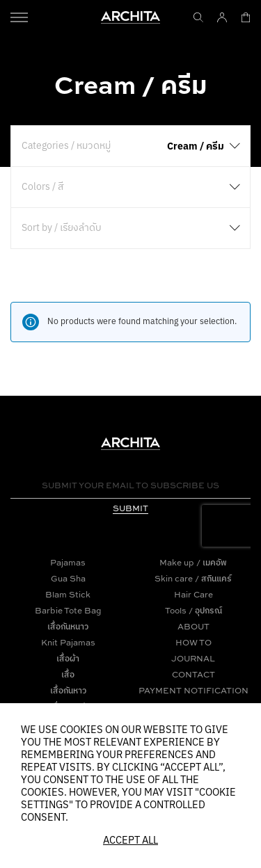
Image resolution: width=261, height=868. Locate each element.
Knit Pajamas (68, 642)
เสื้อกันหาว (68, 690)
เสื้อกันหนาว (68, 626)
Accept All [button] (130, 841)
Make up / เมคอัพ (193, 562)
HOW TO (193, 642)
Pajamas (68, 562)
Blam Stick (68, 594)
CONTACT (193, 674)
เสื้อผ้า (68, 658)
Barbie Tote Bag (68, 610)
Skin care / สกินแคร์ (193, 578)
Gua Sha (68, 578)
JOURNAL (193, 658)
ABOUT (193, 626)
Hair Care (193, 594)
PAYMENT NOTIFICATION (193, 690)
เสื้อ (68, 674)
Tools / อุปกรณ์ (193, 610)
